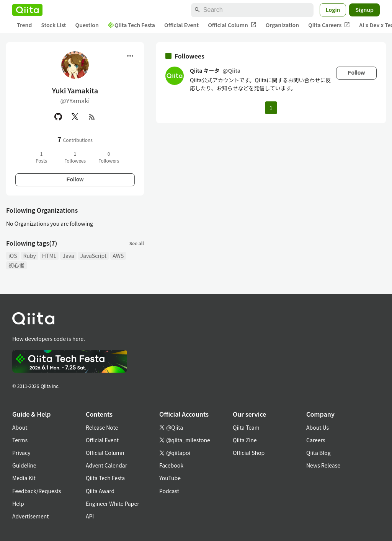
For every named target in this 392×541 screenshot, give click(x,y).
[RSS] (92, 117)
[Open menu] (130, 56)
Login (333, 10)
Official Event (181, 25)
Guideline (24, 465)
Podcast (169, 491)
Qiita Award (100, 491)
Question (87, 25)
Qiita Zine (245, 440)
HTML (49, 256)
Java (68, 256)
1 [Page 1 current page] (271, 108)
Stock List (53, 25)
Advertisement (31, 516)
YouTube (170, 478)
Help (18, 504)
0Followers (109, 157)
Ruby (30, 256)
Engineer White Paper (113, 504)
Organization (282, 25)
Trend (24, 25)
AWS (118, 256)
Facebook (171, 465)
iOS (13, 256)
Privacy (21, 453)
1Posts (41, 157)
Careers (316, 440)
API (90, 516)
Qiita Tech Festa (131, 25)
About (20, 427)
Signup (364, 10)
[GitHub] (58, 117)
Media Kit (24, 478)
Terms (20, 440)
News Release (323, 465)
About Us (318, 427)
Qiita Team (246, 427)
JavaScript (94, 256)
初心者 (16, 265)
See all (137, 243)
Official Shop (249, 453)
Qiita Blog (318, 453)
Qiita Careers (329, 25)
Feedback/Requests (37, 491)
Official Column (232, 25)
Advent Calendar (106, 465)
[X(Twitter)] (75, 117)
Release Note (102, 427)
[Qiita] (27, 10)
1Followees (75, 157)
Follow (75, 179)
